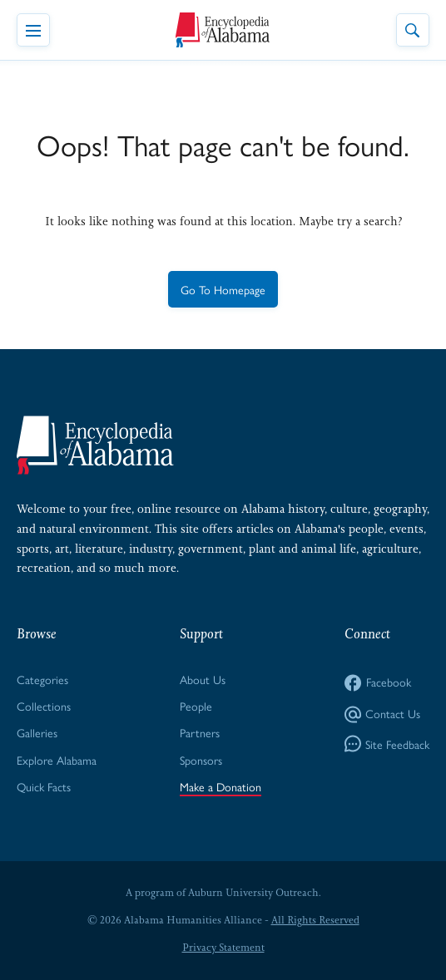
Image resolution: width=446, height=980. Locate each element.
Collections (44, 706)
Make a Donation (221, 786)
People (196, 706)
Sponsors (201, 760)
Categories (42, 679)
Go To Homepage (223, 289)
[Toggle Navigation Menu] (33, 30)
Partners (200, 732)
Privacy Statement (223, 948)
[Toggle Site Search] (413, 30)
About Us (203, 679)
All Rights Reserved (315, 920)
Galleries (37, 732)
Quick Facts (44, 786)
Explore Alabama (57, 760)
